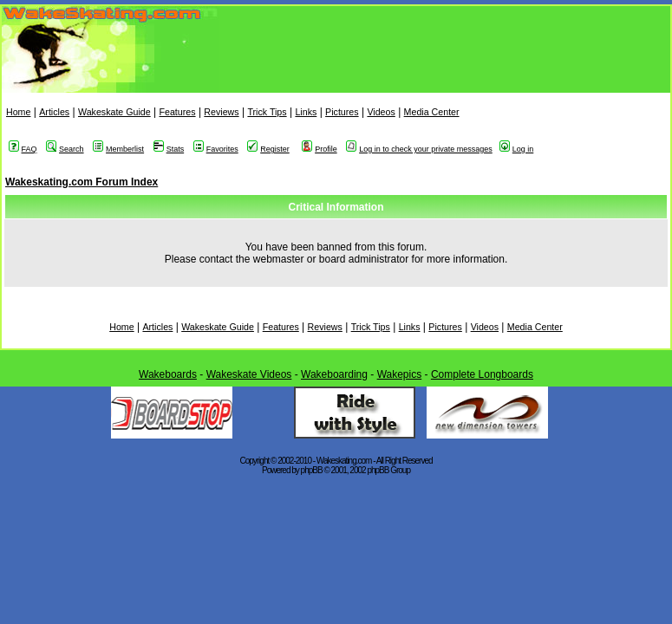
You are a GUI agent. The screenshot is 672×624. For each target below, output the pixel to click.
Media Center (432, 112)
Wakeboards (168, 374)
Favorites (216, 149)
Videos (381, 112)
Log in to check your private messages (419, 149)
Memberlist (118, 149)
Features (177, 112)
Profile (320, 149)
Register (268, 149)
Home (18, 112)
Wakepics (400, 374)
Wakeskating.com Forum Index (82, 182)
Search (65, 149)
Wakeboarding (334, 374)
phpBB (312, 470)
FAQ (23, 149)
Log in (517, 149)
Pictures (342, 112)
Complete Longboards (482, 374)
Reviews (221, 112)
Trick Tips (267, 112)
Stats (169, 149)
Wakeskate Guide (114, 112)
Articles (54, 112)
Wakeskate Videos (249, 374)
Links (306, 112)
